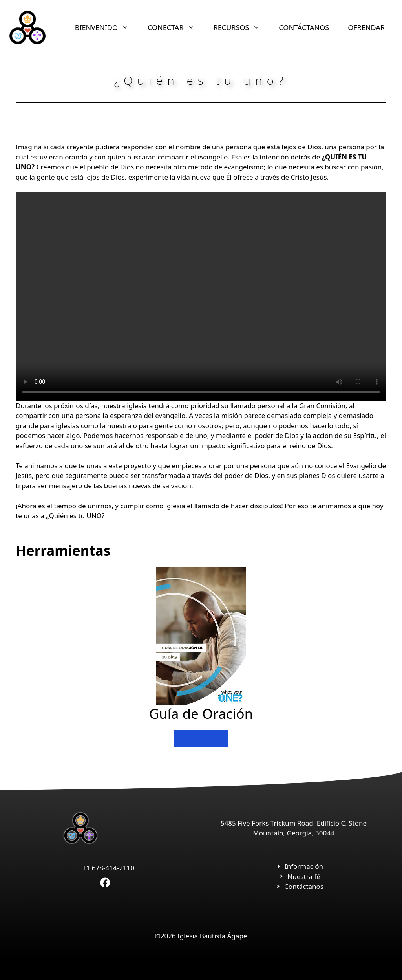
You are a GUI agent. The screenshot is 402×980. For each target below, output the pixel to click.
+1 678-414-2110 (108, 868)
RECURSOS (242, 27)
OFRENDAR (366, 27)
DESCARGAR (201, 739)
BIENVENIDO (107, 27)
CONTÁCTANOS (304, 27)
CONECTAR (176, 27)
